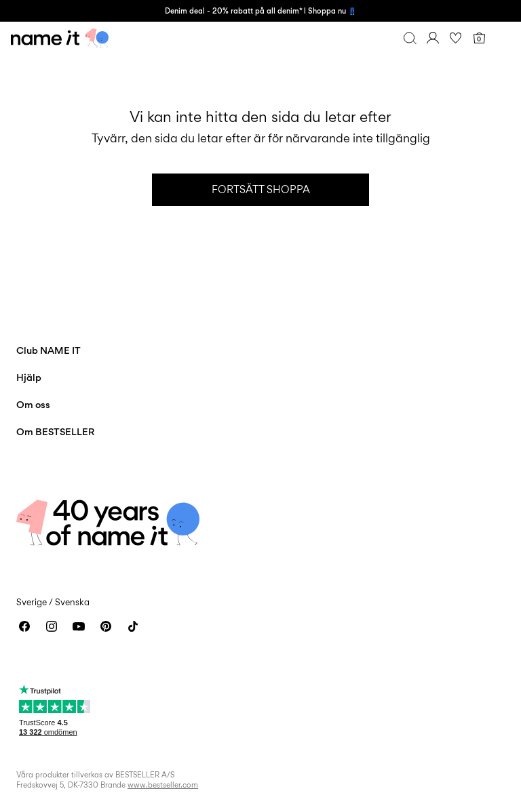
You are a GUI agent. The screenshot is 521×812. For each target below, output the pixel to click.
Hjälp (29, 377)
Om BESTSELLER (55, 431)
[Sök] (410, 38)
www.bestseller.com (163, 785)
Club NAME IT (49, 350)
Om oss (33, 404)
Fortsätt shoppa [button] (261, 189)
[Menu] (502, 38)
